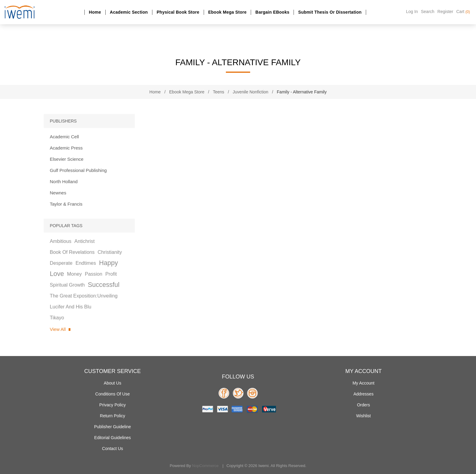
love (57, 274)
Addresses (363, 394)
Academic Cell (64, 137)
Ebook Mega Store (228, 12)
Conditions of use (113, 394)
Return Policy (112, 416)
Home (95, 12)
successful (104, 285)
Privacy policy (112, 405)
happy (108, 263)
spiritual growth (67, 285)
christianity (110, 252)
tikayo (57, 318)
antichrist (85, 241)
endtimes (86, 263)
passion (93, 274)
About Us (113, 383)
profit (111, 274)
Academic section (129, 12)
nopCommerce (205, 466)
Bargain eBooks (272, 12)
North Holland (64, 182)
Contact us (112, 449)
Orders (364, 405)
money (75, 274)
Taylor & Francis (66, 204)
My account (363, 383)
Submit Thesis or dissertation (330, 12)
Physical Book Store (178, 12)
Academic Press (66, 148)
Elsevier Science (67, 159)
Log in (412, 12)
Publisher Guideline (112, 427)
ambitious (61, 241)
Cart (463, 12)
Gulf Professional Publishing (78, 170)
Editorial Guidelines (112, 438)
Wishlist (363, 416)
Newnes (58, 193)
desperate (61, 263)
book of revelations (72, 252)
